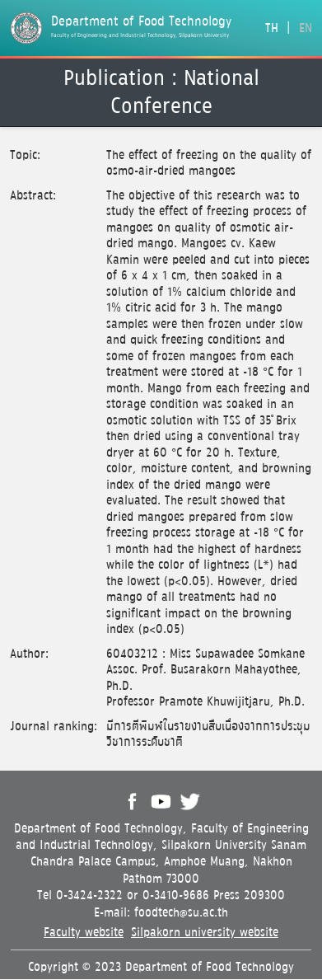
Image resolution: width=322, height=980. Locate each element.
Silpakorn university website (205, 933)
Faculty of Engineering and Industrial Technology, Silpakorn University (140, 35)
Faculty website (84, 933)
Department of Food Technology (141, 22)
